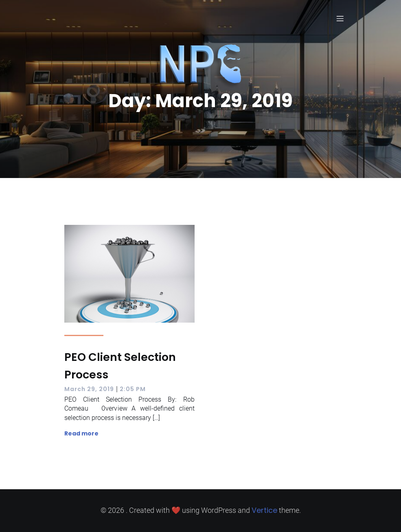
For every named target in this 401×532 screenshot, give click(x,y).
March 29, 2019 (89, 389)
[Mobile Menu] (340, 18)
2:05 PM (133, 389)
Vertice (264, 510)
